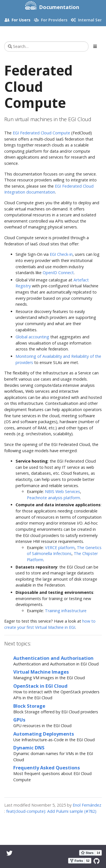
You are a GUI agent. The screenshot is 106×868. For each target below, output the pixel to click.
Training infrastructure (66, 611)
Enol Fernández (87, 805)
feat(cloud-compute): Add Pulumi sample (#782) (51, 811)
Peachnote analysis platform (53, 498)
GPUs (19, 720)
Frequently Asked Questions (47, 768)
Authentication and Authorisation (53, 658)
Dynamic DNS (29, 748)
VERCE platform (60, 548)
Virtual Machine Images (41, 672)
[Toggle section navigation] (95, 46)
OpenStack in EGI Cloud (40, 686)
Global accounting (32, 337)
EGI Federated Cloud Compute (41, 133)
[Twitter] (10, 853)
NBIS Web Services (62, 491)
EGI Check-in (61, 254)
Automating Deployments (44, 734)
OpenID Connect (58, 273)
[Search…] (46, 46)
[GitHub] (97, 861)
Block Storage (29, 706)
